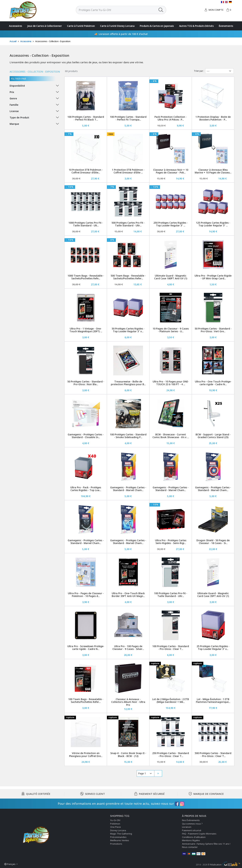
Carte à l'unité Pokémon (81, 26)
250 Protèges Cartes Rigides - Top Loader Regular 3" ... (171, 224)
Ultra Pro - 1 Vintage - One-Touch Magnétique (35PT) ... (86, 330)
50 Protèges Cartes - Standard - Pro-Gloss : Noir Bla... (86, 383)
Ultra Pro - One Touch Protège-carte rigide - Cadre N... (213, 383)
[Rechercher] (116, 10)
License (14, 111)
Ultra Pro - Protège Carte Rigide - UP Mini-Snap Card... (213, 277)
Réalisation (225, 865)
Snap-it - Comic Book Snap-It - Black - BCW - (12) (128, 755)
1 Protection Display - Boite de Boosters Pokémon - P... (213, 118)
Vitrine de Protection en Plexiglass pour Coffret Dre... (86, 755)
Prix (12, 92)
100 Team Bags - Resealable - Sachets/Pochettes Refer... (86, 701)
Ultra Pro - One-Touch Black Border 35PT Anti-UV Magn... (128, 595)
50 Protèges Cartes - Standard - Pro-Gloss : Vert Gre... (213, 330)
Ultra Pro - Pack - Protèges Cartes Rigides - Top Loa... (86, 489)
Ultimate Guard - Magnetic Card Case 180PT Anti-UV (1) (171, 277)
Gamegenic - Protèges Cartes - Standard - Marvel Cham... (128, 489)
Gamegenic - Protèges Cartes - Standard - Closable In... (86, 436)
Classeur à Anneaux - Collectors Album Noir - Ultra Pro (128, 702)
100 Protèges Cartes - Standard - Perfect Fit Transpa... (128, 118)
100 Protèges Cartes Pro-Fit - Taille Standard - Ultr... (171, 595)
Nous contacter (190, 847)
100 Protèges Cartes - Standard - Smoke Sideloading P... (128, 436)
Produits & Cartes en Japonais (157, 26)
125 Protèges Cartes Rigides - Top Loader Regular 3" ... (213, 224)
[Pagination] (145, 773)
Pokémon (115, 824)
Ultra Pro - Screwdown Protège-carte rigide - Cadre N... (86, 648)
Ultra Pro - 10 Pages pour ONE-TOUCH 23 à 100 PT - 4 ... (171, 383)
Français (10, 864)
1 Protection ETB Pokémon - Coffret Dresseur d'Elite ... (128, 171)
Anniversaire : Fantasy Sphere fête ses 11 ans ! (206, 844)
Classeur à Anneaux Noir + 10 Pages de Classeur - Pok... (171, 171)
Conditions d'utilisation (194, 837)
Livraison (187, 827)
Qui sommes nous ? (192, 824)
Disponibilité (17, 86)
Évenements (226, 26)
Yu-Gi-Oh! (115, 820)
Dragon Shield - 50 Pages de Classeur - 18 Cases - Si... (213, 542)
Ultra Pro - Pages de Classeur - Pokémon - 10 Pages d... (86, 595)
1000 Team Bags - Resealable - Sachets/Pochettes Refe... (86, 277)
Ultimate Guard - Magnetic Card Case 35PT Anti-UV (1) (213, 595)
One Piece (115, 827)
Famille (14, 105)
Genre (13, 98)
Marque (14, 124)
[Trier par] (219, 71)
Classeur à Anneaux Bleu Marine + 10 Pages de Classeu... (213, 171)
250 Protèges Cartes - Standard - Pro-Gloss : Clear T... (171, 755)
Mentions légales (191, 840)
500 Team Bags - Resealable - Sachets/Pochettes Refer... (128, 277)
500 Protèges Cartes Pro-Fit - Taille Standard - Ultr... (128, 224)
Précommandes (118, 837)
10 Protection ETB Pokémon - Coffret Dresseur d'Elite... (86, 171)
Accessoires (15, 26)
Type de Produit (19, 117)
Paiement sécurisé (192, 830)
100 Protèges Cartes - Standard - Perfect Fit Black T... (86, 118)
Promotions (116, 844)
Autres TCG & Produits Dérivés (196, 26)
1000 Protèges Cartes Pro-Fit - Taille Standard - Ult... (86, 224)
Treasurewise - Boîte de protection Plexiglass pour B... (128, 383)
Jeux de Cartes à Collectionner (44, 26)
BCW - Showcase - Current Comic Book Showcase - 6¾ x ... (171, 436)
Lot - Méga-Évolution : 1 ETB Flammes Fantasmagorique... (213, 701)
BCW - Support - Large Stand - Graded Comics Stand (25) (213, 436)
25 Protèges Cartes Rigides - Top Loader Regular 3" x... (213, 648)
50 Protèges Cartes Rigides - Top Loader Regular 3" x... (128, 330)
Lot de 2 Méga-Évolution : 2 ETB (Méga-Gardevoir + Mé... (171, 701)
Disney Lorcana (118, 830)
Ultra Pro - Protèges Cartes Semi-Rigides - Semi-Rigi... (171, 542)
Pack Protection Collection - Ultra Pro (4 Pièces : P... (171, 118)
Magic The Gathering (121, 834)
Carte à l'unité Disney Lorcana (117, 26)
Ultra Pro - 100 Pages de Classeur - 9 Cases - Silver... (128, 648)
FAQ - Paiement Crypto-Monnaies (199, 834)
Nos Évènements (191, 820)
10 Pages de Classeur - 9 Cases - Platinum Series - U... (171, 330)
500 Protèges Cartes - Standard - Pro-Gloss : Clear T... (213, 755)
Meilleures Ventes (120, 840)
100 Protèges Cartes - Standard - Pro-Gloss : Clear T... (171, 648)
